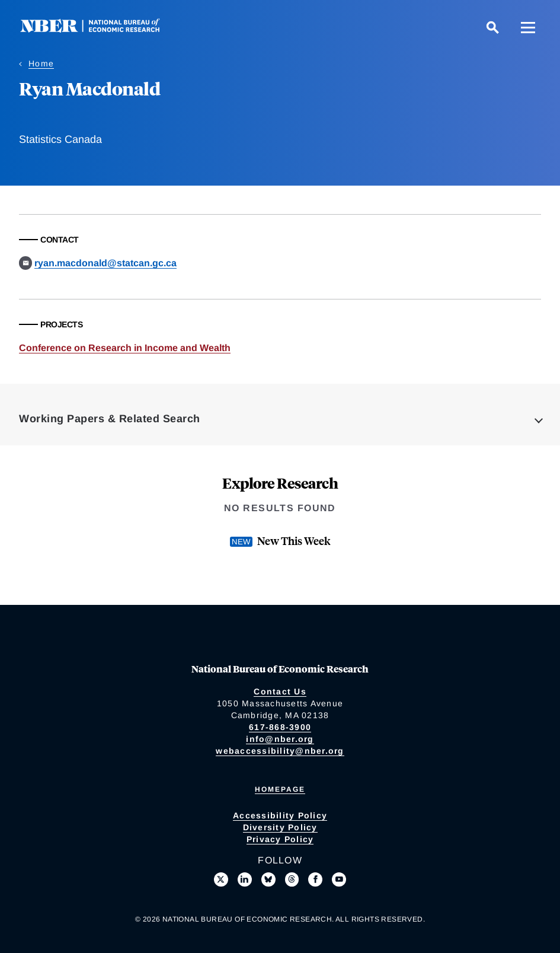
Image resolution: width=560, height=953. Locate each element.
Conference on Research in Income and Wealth (125, 348)
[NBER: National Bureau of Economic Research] (100, 29)
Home (41, 63)
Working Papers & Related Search (110, 419)
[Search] (492, 27)
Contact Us (280, 691)
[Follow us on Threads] (292, 879)
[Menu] (528, 27)
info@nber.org (280, 739)
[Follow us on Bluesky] (268, 879)
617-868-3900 (280, 727)
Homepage (280, 789)
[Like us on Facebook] (315, 879)
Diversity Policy (280, 827)
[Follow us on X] (221, 879)
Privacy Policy (280, 839)
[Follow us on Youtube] (339, 879)
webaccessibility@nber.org (280, 751)
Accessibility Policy (280, 815)
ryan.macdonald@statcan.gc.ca (105, 263)
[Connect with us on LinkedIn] (245, 879)
